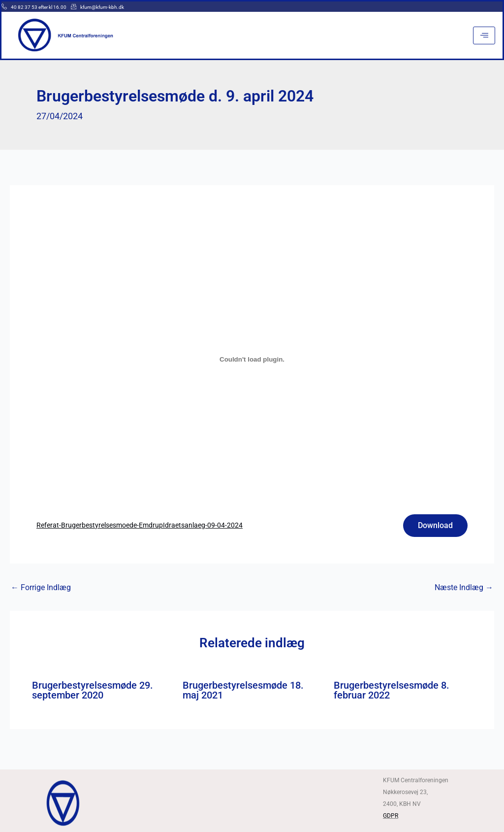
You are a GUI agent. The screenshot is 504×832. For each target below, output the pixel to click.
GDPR (391, 816)
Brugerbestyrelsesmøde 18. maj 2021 (243, 690)
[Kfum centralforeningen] (252, 801)
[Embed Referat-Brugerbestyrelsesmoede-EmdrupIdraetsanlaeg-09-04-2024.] (252, 360)
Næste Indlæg (464, 588)
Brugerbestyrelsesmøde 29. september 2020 (93, 690)
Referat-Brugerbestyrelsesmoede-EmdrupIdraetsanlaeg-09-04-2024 (140, 525)
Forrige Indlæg (41, 588)
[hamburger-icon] (484, 35)
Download (435, 525)
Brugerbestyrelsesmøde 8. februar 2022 (392, 690)
